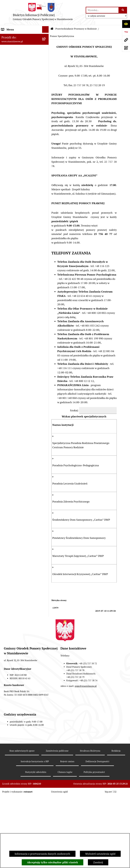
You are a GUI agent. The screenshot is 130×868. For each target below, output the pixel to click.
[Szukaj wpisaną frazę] (123, 10)
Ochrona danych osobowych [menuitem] (18, 147)
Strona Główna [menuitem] (10, 36)
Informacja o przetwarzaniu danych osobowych (42, 854)
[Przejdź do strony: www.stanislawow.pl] (126, 40)
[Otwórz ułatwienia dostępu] (126, 24)
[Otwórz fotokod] (126, 48)
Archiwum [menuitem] (7, 115)
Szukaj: (74, 410)
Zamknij (98, 862)
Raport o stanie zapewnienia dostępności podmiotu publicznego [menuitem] (18, 126)
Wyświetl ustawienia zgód (100, 854)
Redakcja (116, 823)
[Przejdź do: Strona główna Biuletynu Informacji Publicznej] (52, 29)
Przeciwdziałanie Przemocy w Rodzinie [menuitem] (19, 71)
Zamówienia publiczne (57, 823)
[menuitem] (24, 86)
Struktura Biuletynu (90, 823)
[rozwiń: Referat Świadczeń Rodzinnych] (46, 56)
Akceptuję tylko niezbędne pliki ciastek (53, 862)
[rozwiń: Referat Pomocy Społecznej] (46, 63)
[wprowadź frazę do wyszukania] (102, 10)
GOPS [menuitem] (5, 49)
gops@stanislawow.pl (86, 758)
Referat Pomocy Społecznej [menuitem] (17, 63)
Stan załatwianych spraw (22, 823)
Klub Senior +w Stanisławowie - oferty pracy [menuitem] (20, 139)
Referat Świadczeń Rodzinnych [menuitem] (19, 56)
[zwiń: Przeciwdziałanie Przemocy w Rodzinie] (46, 69)
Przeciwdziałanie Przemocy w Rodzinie (76, 29)
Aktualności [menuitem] (8, 43)
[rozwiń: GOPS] (46, 49)
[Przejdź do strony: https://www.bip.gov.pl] (126, 32)
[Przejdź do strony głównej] (43, 12)
